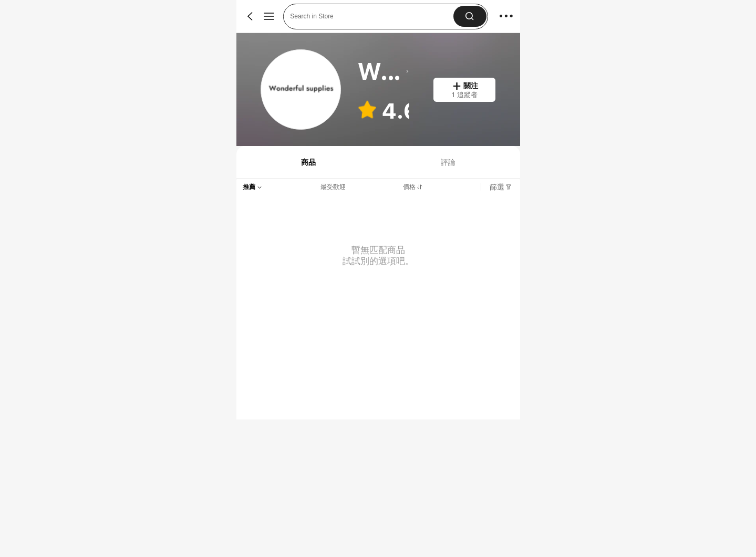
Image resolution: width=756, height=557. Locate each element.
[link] (301, 90)
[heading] (384, 71)
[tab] (307, 162)
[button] (469, 16)
